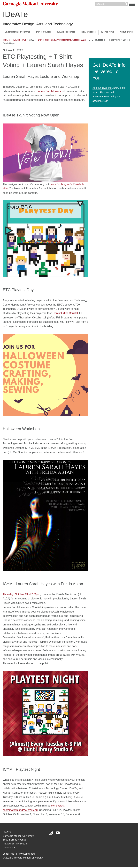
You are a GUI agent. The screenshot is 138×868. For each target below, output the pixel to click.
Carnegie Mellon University (29, 5)
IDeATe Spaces (88, 33)
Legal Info (8, 855)
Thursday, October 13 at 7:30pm (21, 596)
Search (126, 5)
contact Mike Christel (66, 314)
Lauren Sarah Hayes (49, 92)
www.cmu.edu (27, 855)
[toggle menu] (132, 4)
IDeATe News (108, 33)
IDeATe (15, 15)
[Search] (112, 5)
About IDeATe (127, 33)
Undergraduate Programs (17, 33)
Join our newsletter (107, 84)
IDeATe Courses (43, 33)
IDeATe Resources (66, 33)
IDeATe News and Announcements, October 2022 (62, 41)
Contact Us (9, 849)
